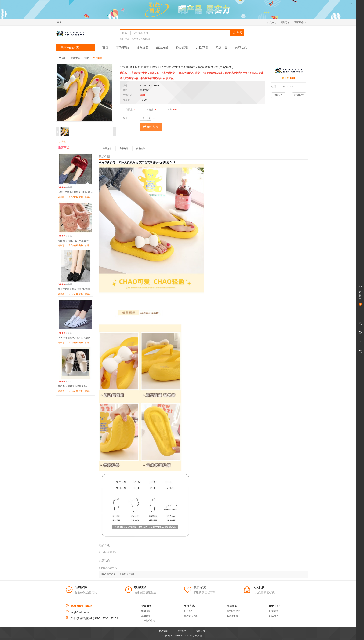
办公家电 (182, 47)
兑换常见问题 (191, 616)
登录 (59, 22)
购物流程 (146, 611)
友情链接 (201, 631)
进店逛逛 (278, 95)
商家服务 (300, 22)
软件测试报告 (148, 620)
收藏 (62, 141)
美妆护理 (202, 47)
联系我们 (163, 631)
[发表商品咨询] (109, 574)
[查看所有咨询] (126, 574)
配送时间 (274, 616)
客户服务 (182, 631)
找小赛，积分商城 (141, 39)
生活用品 (162, 47)
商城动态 (241, 47)
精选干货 (221, 47)
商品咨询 (141, 148)
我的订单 (285, 22)
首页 (105, 47)
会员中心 (272, 22)
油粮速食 (143, 47)
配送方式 (274, 611)
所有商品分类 (68, 47)
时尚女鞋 (98, 58)
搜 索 (237, 33)
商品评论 (124, 148)
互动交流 (146, 616)
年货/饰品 (122, 47)
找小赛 (286, 78)
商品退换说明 (233, 611)
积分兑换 (151, 127)
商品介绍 (107, 148)
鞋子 (87, 58)
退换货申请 (232, 616)
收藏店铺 (299, 95)
